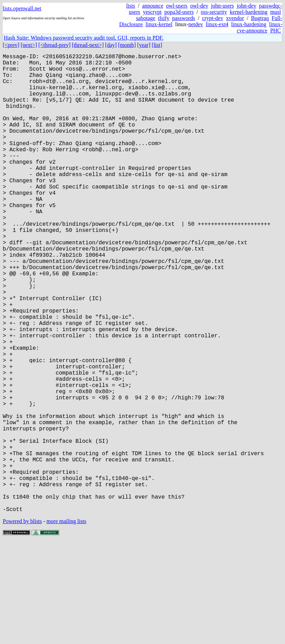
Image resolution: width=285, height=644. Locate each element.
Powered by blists (22, 623)
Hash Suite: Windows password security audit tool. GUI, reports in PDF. (84, 38)
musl (276, 12)
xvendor (235, 18)
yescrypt (152, 12)
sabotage (146, 18)
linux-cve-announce (260, 27)
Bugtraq (260, 18)
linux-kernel (159, 24)
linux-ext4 (217, 24)
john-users (223, 6)
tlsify (164, 18)
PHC (276, 30)
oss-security (214, 12)
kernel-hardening (249, 12)
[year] (144, 45)
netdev (196, 24)
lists (131, 6)
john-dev (247, 6)
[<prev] (11, 45)
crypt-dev (213, 18)
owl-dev (199, 6)
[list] (157, 45)
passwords (184, 18)
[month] (127, 45)
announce (153, 6)
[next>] (29, 45)
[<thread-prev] (54, 45)
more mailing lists (66, 623)
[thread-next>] (88, 45)
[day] (111, 45)
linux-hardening (249, 24)
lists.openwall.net (22, 8)
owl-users (177, 6)
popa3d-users (179, 12)
